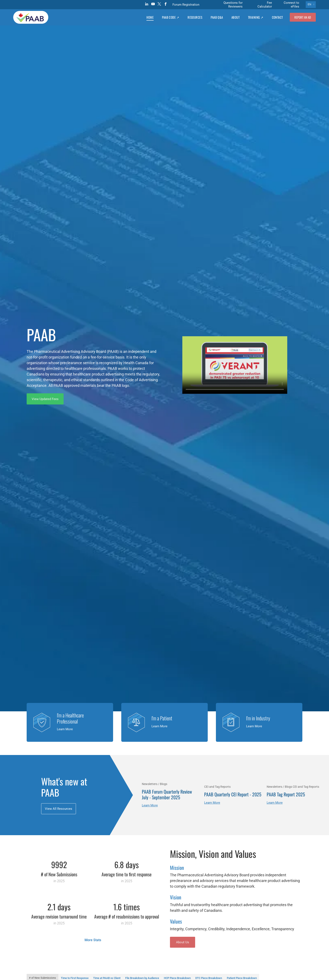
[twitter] (159, 5)
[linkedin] (147, 5)
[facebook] (166, 5)
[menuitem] (150, 17)
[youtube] (153, 5)
